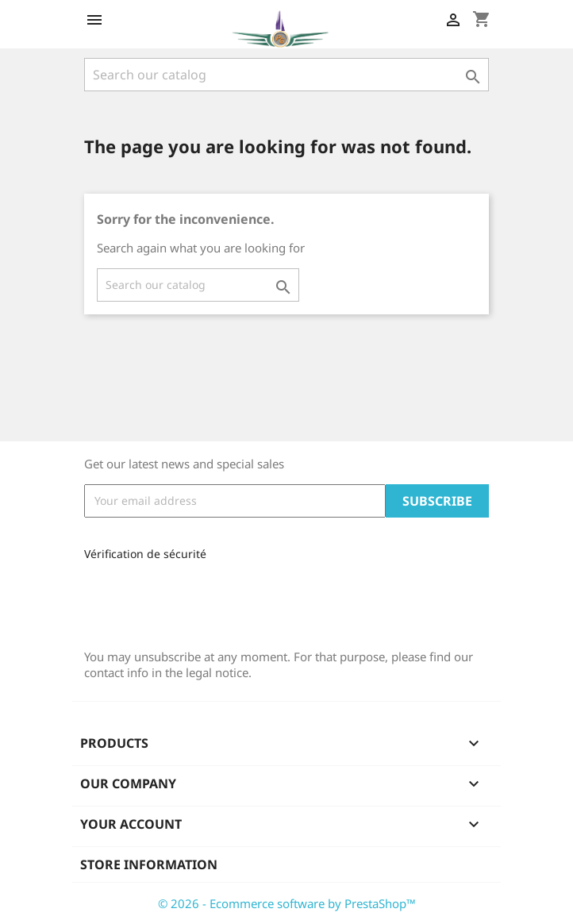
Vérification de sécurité (145, 554)
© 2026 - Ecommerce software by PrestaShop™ (287, 903)
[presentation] (190, 599)
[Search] (286, 75)
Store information (149, 864)
